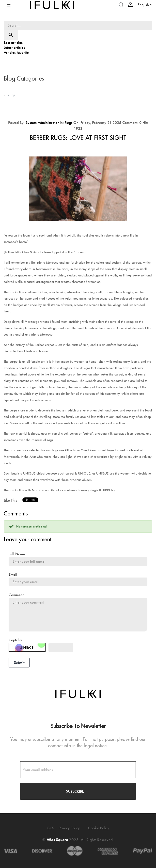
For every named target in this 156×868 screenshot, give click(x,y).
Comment (16, 595)
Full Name (17, 554)
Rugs (69, 123)
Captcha (15, 640)
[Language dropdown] (145, 5)
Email (13, 574)
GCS (50, 828)
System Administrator (42, 123)
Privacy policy (69, 828)
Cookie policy (99, 828)
